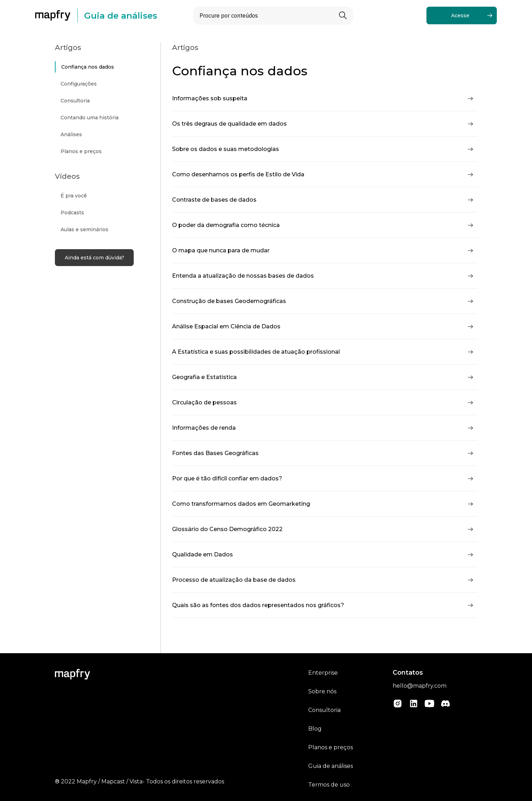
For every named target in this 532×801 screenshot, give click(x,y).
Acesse (460, 15)
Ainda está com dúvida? (94, 258)
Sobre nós (322, 691)
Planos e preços (331, 747)
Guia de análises (331, 766)
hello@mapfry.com (420, 686)
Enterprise (323, 673)
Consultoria (324, 710)
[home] (56, 15)
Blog (315, 729)
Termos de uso (329, 785)
